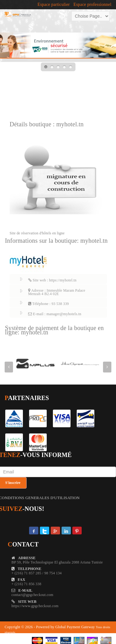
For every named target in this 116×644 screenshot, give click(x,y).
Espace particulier (54, 5)
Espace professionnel (92, 5)
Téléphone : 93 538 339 (49, 304)
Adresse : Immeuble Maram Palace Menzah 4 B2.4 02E (57, 292)
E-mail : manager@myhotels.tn (55, 314)
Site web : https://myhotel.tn (52, 280)
